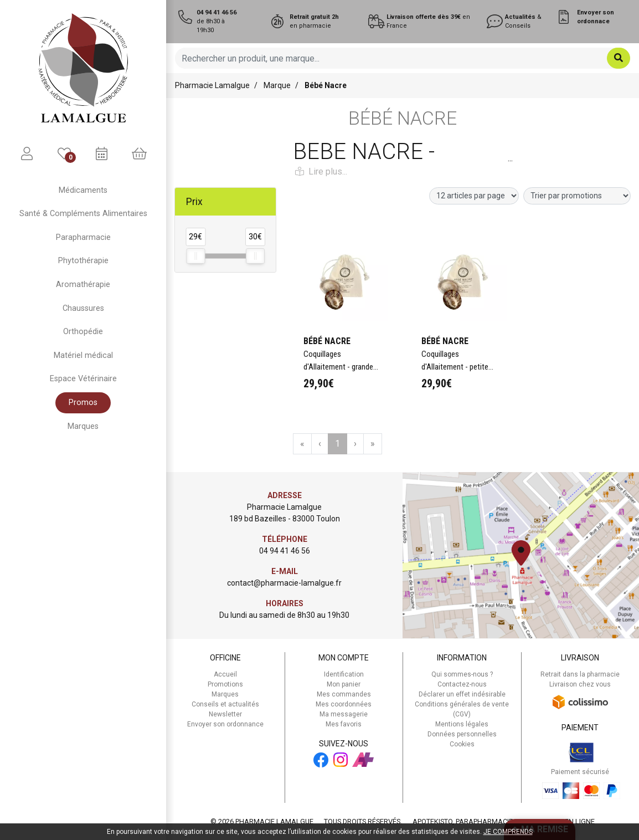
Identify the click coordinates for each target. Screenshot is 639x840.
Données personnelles (462, 734)
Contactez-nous (462, 684)
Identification (344, 674)
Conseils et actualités (225, 704)
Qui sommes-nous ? (462, 674)
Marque (277, 85)
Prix (194, 202)
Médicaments (83, 190)
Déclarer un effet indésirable (462, 694)
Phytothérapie (83, 261)
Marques (83, 426)
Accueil (225, 674)
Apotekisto (504, 821)
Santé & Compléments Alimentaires (83, 214)
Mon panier (344, 684)
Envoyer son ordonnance (225, 724)
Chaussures (83, 308)
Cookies (462, 744)
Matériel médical (83, 355)
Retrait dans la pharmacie (580, 674)
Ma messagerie (344, 714)
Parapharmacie (83, 237)
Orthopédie (83, 332)
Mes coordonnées (344, 704)
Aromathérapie (83, 285)
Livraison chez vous (580, 684)
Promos (83, 403)
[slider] (195, 256)
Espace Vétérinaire (83, 379)
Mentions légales (462, 724)
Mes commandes (344, 694)
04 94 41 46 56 (285, 551)
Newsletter (225, 714)
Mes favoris (344, 724)
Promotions (225, 684)
